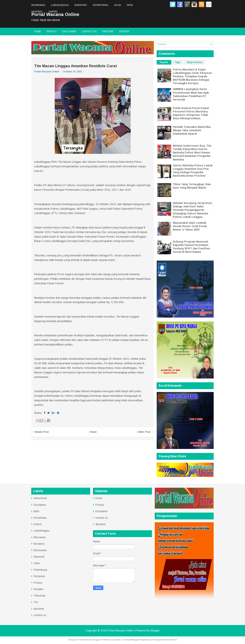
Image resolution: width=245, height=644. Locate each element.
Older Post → (146, 432)
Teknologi (39, 596)
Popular (164, 62)
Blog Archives (195, 62)
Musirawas (38, 5)
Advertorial (101, 5)
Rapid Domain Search (166, 640)
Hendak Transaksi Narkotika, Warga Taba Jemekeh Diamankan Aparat (192, 130)
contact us (89, 32)
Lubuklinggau (60, 5)
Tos (36, 602)
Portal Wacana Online (121, 631)
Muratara (81, 5)
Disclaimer (69, 32)
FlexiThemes (85, 640)
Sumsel (53, 12)
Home (38, 32)
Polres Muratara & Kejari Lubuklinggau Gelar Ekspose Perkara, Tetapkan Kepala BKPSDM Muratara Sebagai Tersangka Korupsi (192, 76)
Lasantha (116, 640)
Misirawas (40, 537)
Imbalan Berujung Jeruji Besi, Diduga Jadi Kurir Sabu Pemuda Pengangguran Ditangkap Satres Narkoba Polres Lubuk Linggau (193, 210)
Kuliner (38, 524)
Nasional (37, 12)
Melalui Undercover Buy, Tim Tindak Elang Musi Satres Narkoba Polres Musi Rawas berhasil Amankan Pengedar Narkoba (192, 153)
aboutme (108, 32)
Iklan (118, 5)
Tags (178, 62)
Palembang (40, 570)
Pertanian (39, 576)
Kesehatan (40, 518)
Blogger (155, 631)
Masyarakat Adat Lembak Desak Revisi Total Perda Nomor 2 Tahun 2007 (190, 226)
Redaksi (124, 32)
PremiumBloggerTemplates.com (138, 640)
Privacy (52, 32)
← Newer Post (40, 432)
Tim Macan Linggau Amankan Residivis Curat (76, 66)
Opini (130, 5)
